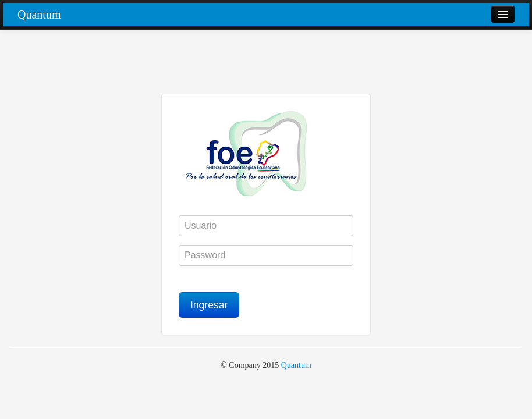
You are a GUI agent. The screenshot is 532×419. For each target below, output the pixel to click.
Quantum (39, 15)
